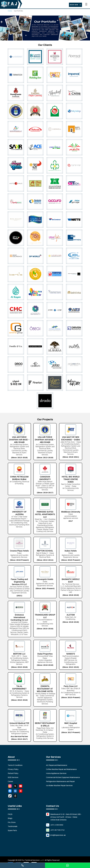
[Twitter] (15, 786)
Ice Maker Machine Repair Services (59, 785)
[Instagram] (10, 786)
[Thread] (15, 796)
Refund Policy (13, 773)
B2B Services (13, 777)
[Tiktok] (10, 796)
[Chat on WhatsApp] (67, 865)
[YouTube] (21, 786)
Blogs (10, 818)
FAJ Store (12, 822)
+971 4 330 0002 (57, 825)
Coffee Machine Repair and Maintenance (61, 769)
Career (10, 781)
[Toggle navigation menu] (86, 3)
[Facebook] (10, 791)
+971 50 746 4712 (57, 830)
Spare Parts (12, 830)
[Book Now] (75, 5)
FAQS (10, 814)
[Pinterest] (21, 791)
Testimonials (13, 826)
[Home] (10, 5)
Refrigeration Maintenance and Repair (60, 781)
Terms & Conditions (15, 765)
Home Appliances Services (56, 773)
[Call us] (22, 865)
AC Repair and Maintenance (57, 765)
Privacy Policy (13, 769)
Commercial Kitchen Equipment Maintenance (63, 777)
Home (10, 11)
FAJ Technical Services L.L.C (33, 860)
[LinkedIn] (15, 791)
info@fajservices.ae (58, 835)
